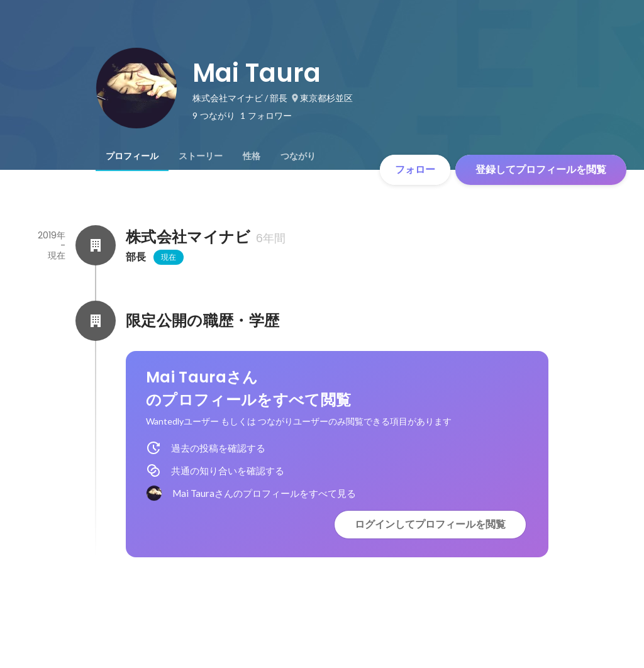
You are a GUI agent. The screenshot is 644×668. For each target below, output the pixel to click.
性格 (252, 156)
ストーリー (201, 156)
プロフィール (132, 156)
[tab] (132, 156)
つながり (298, 156)
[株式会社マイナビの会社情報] (96, 245)
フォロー (415, 170)
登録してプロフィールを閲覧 (541, 170)
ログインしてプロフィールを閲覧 (430, 524)
